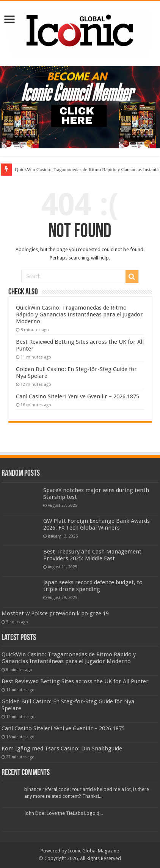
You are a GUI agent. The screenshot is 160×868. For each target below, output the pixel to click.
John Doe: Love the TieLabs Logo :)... (64, 813)
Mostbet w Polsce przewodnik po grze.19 (55, 613)
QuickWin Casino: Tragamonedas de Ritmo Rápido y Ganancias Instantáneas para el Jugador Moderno (79, 314)
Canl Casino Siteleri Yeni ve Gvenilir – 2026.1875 (78, 396)
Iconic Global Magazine (93, 851)
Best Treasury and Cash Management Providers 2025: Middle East (92, 555)
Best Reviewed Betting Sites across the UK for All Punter (75, 681)
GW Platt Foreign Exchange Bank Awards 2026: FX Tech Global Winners (96, 524)
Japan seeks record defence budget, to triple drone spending (93, 586)
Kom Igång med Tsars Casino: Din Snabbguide (62, 748)
